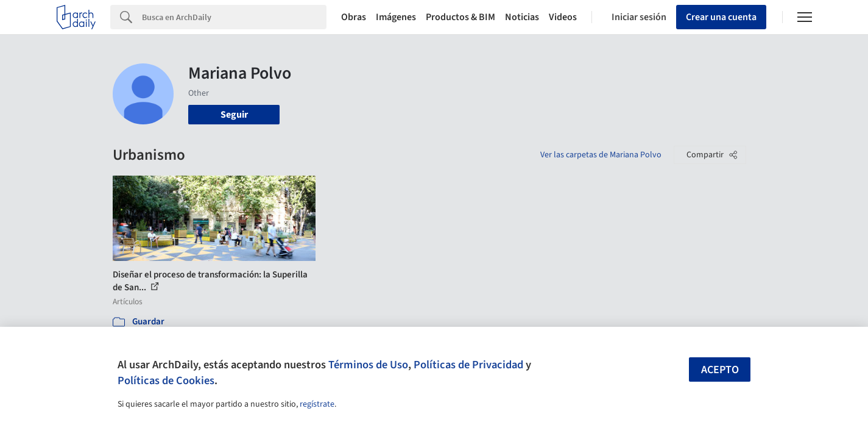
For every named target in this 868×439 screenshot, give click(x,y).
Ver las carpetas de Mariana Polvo (601, 155)
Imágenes (396, 17)
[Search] (234, 17)
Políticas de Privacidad (468, 365)
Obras (354, 17)
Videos (563, 17)
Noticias (522, 17)
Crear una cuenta (721, 17)
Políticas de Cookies (166, 380)
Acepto (720, 370)
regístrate (317, 404)
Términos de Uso (368, 365)
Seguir (234, 115)
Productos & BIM (460, 17)
